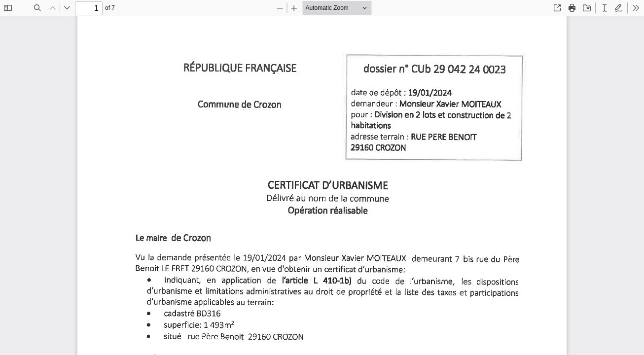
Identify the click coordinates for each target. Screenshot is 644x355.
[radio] (605, 8)
